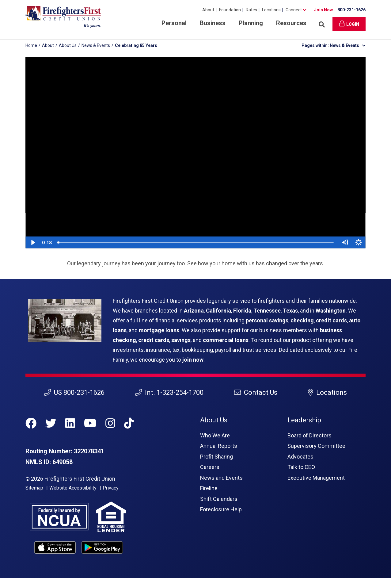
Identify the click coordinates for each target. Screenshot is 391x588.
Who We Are (215, 435)
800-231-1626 (351, 10)
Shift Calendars (219, 499)
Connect (294, 10)
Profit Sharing (216, 457)
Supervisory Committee (316, 446)
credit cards (331, 320)
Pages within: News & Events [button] (334, 45)
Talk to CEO (301, 467)
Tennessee (267, 311)
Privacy (111, 488)
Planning (251, 23)
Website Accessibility (73, 488)
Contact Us (256, 392)
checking (302, 320)
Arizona (194, 311)
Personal (174, 23)
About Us (68, 45)
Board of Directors (309, 435)
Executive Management (316, 478)
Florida (242, 311)
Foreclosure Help (221, 509)
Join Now (323, 10)
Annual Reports (219, 446)
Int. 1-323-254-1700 (169, 392)
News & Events (96, 45)
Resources (291, 23)
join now (193, 360)
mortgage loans (159, 330)
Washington (331, 311)
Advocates (300, 457)
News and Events (221, 478)
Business (213, 23)
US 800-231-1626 (74, 392)
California (218, 311)
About (208, 10)
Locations (271, 10)
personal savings (267, 320)
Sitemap (34, 488)
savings (181, 340)
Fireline (209, 488)
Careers (210, 467)
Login (349, 24)
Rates (251, 10)
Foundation (230, 10)
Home (31, 45)
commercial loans (226, 340)
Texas (290, 311)
